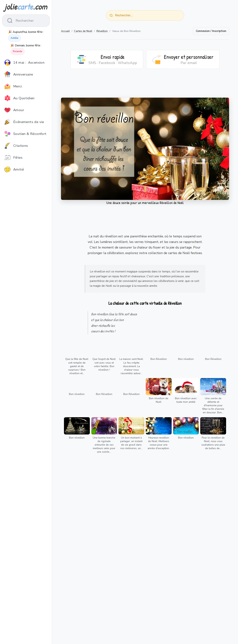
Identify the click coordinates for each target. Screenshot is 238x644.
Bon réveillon (186, 359)
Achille (15, 38)
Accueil (65, 31)
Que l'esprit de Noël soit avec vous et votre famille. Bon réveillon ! (104, 364)
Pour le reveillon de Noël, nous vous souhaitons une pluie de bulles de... (213, 443)
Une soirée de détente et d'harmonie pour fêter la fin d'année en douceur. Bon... (213, 405)
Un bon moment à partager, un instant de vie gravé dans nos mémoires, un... (131, 443)
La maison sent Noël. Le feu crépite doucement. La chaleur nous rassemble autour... (131, 366)
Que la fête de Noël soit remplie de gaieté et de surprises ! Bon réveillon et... (77, 366)
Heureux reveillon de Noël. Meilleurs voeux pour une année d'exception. (159, 443)
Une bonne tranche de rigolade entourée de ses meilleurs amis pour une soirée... (104, 445)
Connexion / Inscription (211, 31)
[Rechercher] (111, 15)
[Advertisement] (145, 86)
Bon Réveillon (159, 359)
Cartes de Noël (83, 31)
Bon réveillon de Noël (159, 400)
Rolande (18, 51)
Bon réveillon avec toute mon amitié (186, 400)
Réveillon (102, 31)
